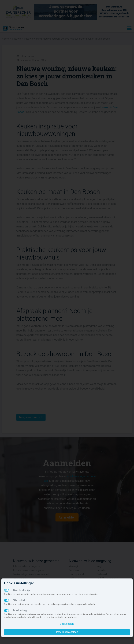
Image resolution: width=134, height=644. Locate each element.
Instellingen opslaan (67, 632)
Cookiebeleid (67, 624)
